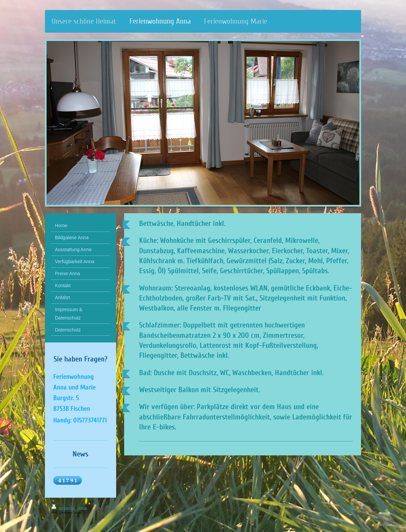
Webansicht (347, 511)
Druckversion (64, 508)
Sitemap (82, 508)
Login (351, 506)
